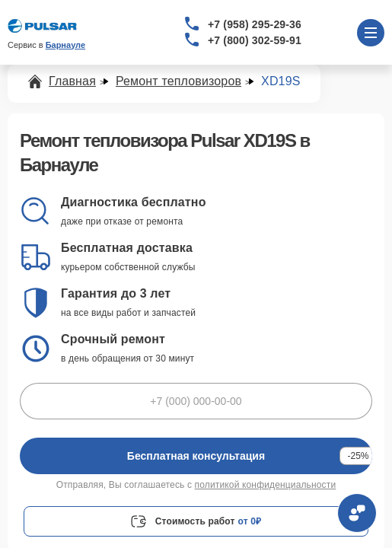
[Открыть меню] (371, 33)
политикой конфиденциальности (266, 485)
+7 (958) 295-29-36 (255, 24)
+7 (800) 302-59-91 (255, 40)
